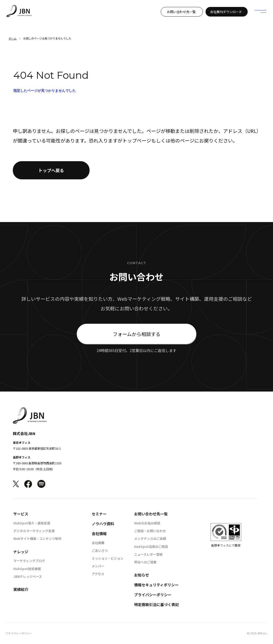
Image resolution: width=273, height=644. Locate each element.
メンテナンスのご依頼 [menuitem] (150, 538)
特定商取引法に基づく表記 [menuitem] (156, 605)
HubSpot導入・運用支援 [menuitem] (32, 523)
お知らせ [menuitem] (142, 575)
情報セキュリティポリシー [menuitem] (156, 585)
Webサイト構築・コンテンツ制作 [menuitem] (37, 538)
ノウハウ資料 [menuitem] (103, 524)
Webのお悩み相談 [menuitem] (147, 523)
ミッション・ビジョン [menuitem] (108, 558)
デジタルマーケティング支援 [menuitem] (34, 531)
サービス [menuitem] (21, 514)
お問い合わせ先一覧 (181, 12)
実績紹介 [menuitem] (21, 589)
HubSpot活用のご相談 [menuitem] (151, 546)
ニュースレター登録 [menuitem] (148, 554)
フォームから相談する (137, 334)
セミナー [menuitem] (99, 514)
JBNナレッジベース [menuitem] (28, 576)
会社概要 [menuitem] (98, 543)
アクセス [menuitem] (98, 574)
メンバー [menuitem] (98, 566)
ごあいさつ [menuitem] (100, 550)
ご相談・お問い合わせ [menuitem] (150, 531)
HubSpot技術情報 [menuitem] (27, 569)
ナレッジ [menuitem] (21, 552)
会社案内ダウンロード (226, 12)
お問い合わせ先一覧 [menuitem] (151, 514)
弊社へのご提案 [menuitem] (145, 562)
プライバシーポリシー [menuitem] (153, 595)
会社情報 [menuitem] (99, 534)
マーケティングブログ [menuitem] (29, 561)
